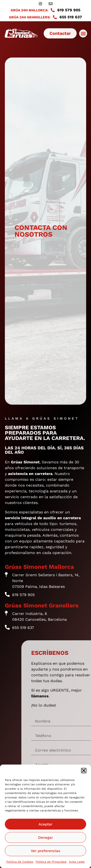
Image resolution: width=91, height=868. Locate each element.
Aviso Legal (77, 862)
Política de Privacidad (51, 862)
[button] (84, 771)
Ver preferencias (45, 851)
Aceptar (45, 824)
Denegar (45, 838)
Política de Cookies (20, 862)
